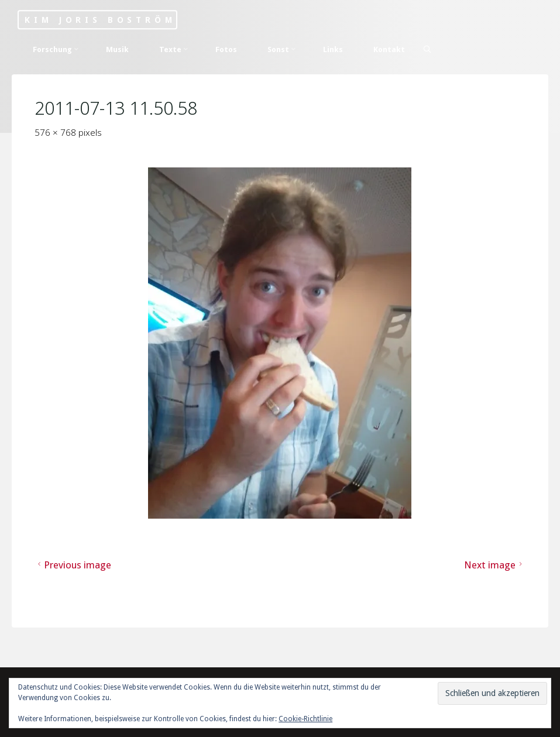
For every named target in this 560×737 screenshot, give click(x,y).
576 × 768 (56, 132)
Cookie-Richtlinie (305, 719)
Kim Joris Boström (100, 20)
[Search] (427, 49)
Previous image (73, 564)
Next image (495, 564)
